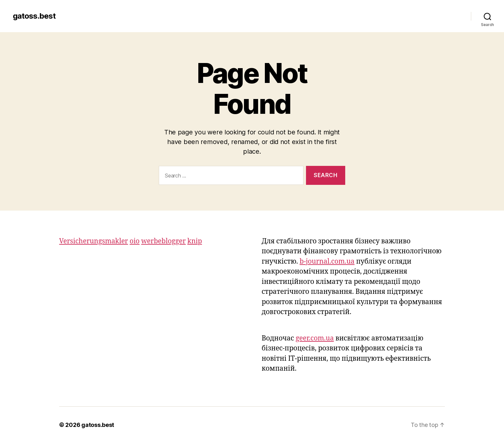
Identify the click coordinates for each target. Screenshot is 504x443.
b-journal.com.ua (327, 262)
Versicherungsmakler (94, 241)
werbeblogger (163, 241)
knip (195, 241)
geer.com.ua (315, 338)
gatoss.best (34, 16)
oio (135, 241)
